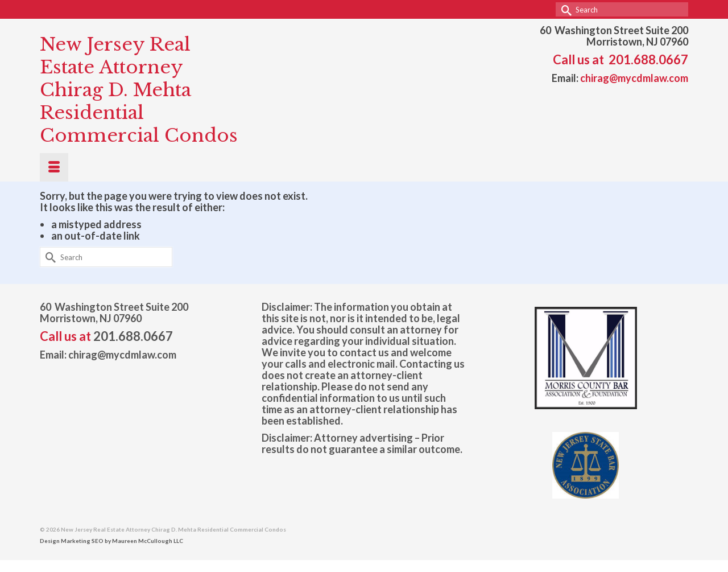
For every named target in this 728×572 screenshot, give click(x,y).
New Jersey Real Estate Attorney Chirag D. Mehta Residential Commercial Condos (139, 90)
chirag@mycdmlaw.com (634, 78)
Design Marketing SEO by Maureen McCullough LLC (111, 541)
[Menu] (54, 167)
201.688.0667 (648, 59)
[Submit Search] (564, 9)
